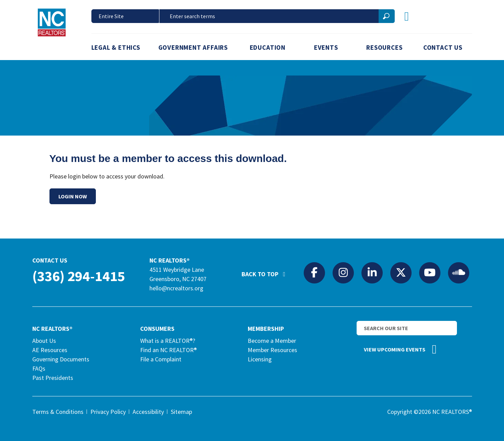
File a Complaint (161, 359)
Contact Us (443, 47)
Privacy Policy (108, 412)
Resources (384, 47)
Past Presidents (53, 378)
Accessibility (148, 412)
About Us (44, 341)
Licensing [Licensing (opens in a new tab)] (260, 359)
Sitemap (181, 412)
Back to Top (267, 271)
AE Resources (50, 350)
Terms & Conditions (58, 412)
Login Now (73, 196)
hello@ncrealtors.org (176, 288)
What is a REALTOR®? (168, 341)
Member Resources (272, 350)
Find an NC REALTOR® (169, 350)
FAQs (39, 368)
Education (268, 47)
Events (326, 47)
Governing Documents (61, 359)
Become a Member (272, 341)
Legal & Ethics (116, 47)
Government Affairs (193, 47)
